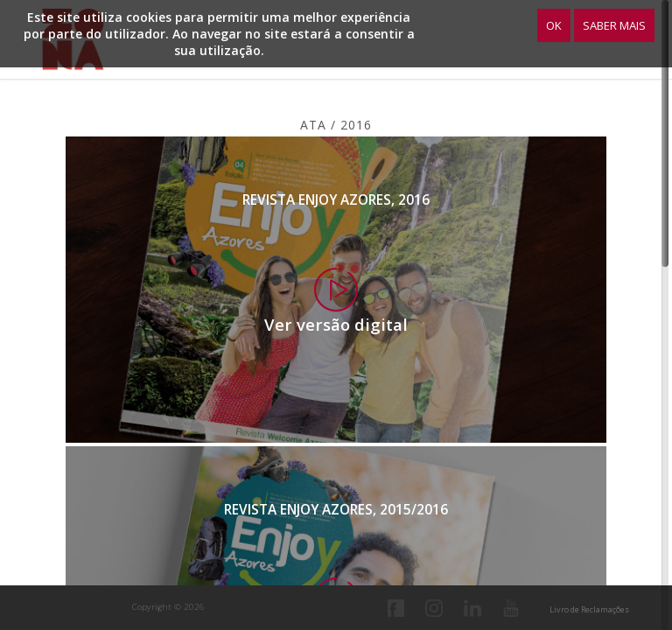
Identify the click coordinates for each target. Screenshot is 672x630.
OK (554, 25)
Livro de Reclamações (589, 609)
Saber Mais (614, 25)
